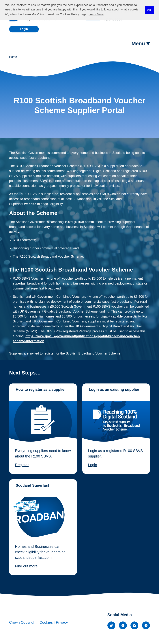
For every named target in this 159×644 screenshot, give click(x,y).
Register (22, 465)
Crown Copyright (23, 622)
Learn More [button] (96, 14)
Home (13, 57)
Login (24, 29)
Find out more (26, 566)
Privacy (62, 622)
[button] (141, 44)
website (30, 204)
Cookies (46, 622)
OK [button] (149, 10)
